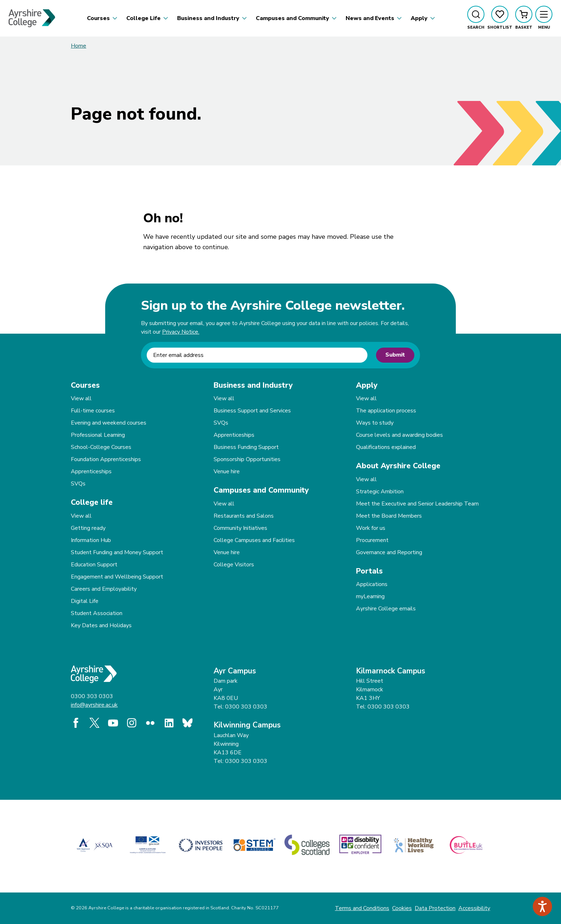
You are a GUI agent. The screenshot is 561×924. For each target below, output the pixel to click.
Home (79, 46)
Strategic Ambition (380, 492)
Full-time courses (93, 411)
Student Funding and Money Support (117, 552)
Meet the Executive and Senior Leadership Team (417, 504)
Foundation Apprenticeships (106, 459)
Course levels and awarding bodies (399, 435)
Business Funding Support (246, 447)
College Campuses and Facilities (254, 540)
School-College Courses (101, 447)
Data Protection (435, 908)
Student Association (97, 613)
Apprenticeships (91, 471)
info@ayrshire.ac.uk (94, 705)
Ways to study (375, 423)
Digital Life (85, 601)
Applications (372, 584)
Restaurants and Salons (244, 516)
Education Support (94, 565)
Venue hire (227, 471)
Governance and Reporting (389, 552)
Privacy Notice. (181, 332)
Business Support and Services (252, 411)
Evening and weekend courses (109, 423)
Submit (395, 355)
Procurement (372, 540)
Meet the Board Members (389, 516)
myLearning (370, 596)
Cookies (402, 908)
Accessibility (474, 908)
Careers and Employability (104, 589)
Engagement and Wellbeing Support (117, 577)
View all (81, 398)
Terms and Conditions (362, 908)
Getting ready (88, 528)
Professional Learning (98, 435)
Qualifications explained (386, 447)
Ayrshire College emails (386, 609)
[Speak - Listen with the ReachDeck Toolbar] (542, 906)
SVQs (78, 484)
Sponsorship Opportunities (247, 459)
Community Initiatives (240, 528)
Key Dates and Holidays (101, 625)
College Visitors (234, 565)
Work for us (371, 528)
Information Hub (91, 540)
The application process (386, 411)
